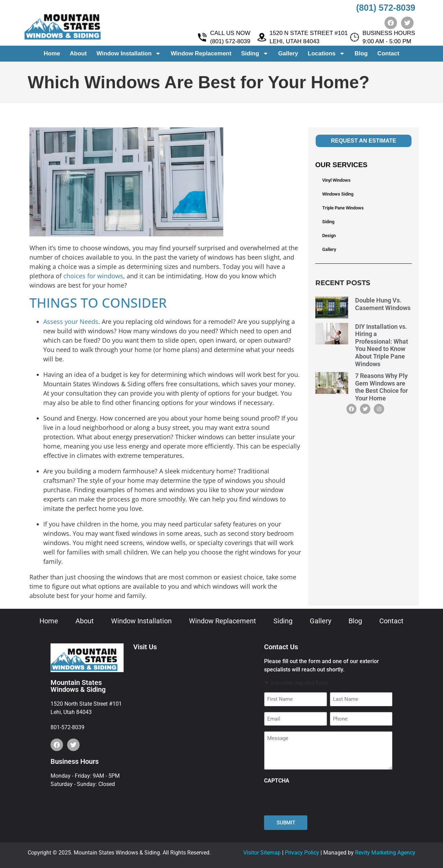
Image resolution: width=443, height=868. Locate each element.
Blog (361, 53)
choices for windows (93, 276)
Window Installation (129, 54)
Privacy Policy (302, 853)
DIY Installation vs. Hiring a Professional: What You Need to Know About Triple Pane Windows (382, 345)
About (78, 53)
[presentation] (317, 800)
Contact (388, 53)
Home (52, 53)
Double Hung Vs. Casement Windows (383, 304)
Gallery (288, 53)
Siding (255, 54)
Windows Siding (338, 194)
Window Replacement (201, 53)
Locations (326, 54)
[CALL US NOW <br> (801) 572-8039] (202, 38)
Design (329, 236)
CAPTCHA (277, 781)
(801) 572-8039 (386, 8)
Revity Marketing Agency (385, 853)
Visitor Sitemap (262, 853)
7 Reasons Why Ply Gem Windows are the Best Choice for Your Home (381, 387)
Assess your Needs (71, 322)
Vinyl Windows (336, 180)
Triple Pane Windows (343, 208)
